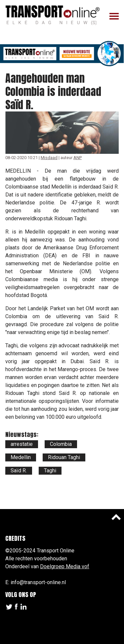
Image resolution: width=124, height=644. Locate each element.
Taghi (50, 471)
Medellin (21, 457)
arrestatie (22, 444)
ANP (78, 158)
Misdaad (49, 158)
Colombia (61, 444)
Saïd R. (19, 471)
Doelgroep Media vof (65, 566)
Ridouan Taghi (64, 457)
